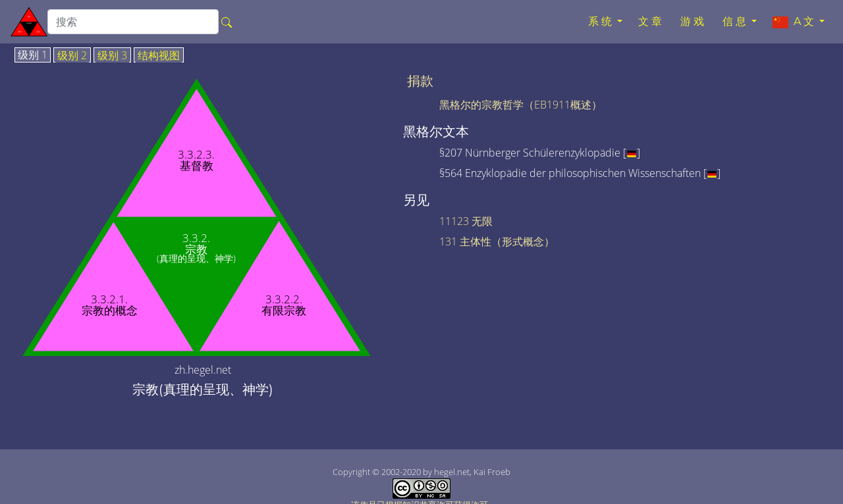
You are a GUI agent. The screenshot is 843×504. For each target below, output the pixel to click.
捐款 (420, 81)
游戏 (693, 21)
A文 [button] (795, 22)
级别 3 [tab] (112, 56)
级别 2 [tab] (72, 56)
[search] (133, 22)
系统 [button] (601, 21)
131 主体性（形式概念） (497, 241)
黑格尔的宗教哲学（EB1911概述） (521, 105)
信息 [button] (736, 21)
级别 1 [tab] (33, 55)
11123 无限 (466, 221)
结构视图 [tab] (159, 56)
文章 (651, 21)
